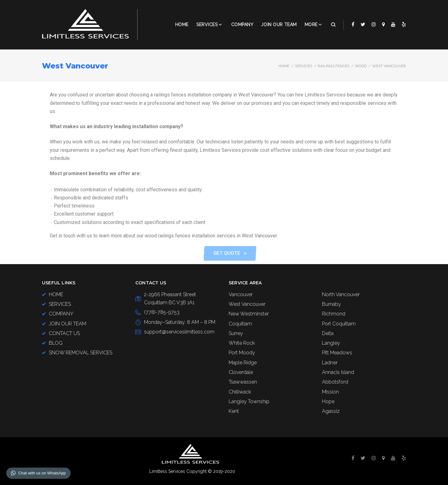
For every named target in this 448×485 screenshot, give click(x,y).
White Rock (242, 343)
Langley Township (249, 401)
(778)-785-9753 (162, 312)
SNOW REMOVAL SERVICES (81, 353)
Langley (331, 343)
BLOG (56, 343)
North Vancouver (341, 294)
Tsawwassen (243, 382)
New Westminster (249, 314)
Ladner (330, 363)
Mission (330, 392)
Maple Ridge (243, 363)
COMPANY (242, 25)
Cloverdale (241, 372)
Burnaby (331, 304)
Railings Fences (334, 66)
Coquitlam (240, 324)
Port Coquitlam (339, 324)
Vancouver (241, 294)
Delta (328, 333)
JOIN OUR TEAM (279, 25)
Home (182, 25)
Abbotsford (335, 382)
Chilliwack (240, 392)
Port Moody (242, 353)
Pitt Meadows (337, 353)
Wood (361, 66)
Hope (328, 401)
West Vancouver (247, 304)
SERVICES (303, 66)
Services (207, 25)
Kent (234, 411)
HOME (56, 294)
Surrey (236, 333)
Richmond (334, 314)
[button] (292, 253)
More (311, 25)
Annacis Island (338, 372)
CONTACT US (64, 333)
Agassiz (331, 411)
